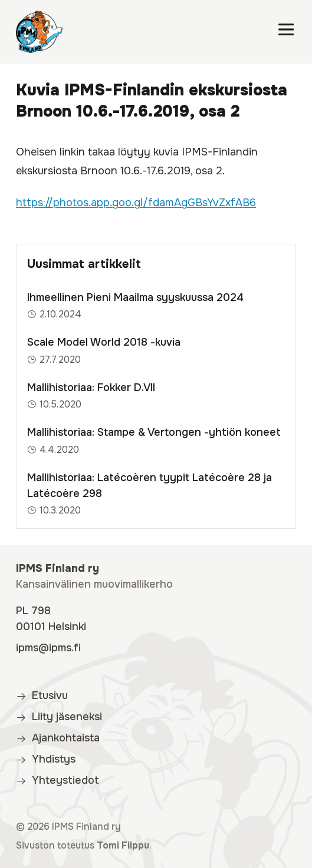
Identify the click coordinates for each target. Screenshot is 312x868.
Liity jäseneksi (59, 717)
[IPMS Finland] (39, 32)
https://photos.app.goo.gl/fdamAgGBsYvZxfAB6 (136, 203)
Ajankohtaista (58, 738)
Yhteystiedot (58, 780)
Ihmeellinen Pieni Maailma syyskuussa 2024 (135, 297)
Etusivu (42, 695)
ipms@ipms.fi (48, 648)
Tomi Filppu (123, 846)
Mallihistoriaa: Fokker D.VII (91, 387)
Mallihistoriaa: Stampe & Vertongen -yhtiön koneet (154, 432)
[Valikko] (286, 32)
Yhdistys (46, 759)
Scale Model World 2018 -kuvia (104, 342)
